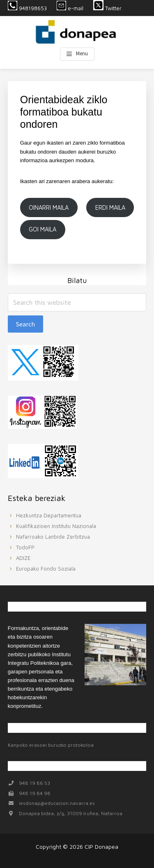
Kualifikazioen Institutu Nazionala (56, 526)
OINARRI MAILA (49, 207)
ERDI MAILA (110, 207)
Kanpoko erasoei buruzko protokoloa (51, 745)
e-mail (70, 8)
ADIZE (23, 558)
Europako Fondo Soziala (46, 569)
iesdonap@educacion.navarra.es (57, 803)
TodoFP (25, 547)
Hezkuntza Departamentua (49, 515)
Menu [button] (82, 53)
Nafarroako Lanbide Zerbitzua (53, 537)
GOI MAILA (43, 229)
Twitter (108, 8)
